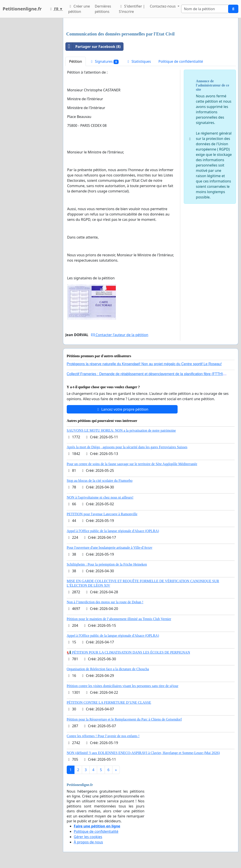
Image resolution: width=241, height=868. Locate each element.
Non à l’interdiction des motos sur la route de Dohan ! (105, 602)
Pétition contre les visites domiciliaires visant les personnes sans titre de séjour (122, 686)
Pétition (76, 61)
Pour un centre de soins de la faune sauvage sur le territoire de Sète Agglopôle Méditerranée (132, 464)
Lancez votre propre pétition (122, 409)
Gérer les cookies (88, 837)
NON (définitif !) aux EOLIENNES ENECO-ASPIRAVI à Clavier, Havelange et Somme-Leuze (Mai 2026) (143, 753)
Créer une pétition (79, 9)
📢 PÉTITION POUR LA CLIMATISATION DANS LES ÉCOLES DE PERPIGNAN (128, 652)
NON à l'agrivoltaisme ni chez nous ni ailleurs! (100, 497)
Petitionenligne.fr (22, 9)
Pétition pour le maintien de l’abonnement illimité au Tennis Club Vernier (119, 619)
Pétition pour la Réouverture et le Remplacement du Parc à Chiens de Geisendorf (124, 719)
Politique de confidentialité (181, 61)
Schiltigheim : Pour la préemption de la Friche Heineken (107, 564)
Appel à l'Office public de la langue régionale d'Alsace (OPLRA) (113, 531)
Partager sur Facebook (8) (93, 47)
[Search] (205, 9)
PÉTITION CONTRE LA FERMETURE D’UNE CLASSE (109, 702)
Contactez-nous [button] (163, 6)
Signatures (104, 62)
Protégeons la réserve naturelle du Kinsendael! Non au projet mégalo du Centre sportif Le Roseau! (144, 364)
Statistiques (139, 61)
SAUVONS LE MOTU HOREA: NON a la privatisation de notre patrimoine (121, 430)
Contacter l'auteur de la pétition (120, 335)
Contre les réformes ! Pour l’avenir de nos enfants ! (103, 736)
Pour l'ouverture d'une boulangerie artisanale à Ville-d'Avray (110, 548)
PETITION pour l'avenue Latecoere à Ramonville (102, 514)
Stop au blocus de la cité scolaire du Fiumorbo (100, 481)
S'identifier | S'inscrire (132, 9)
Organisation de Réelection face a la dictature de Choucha (108, 669)
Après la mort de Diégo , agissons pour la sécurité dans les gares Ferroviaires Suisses (127, 447)
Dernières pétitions (103, 9)
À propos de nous (88, 842)
